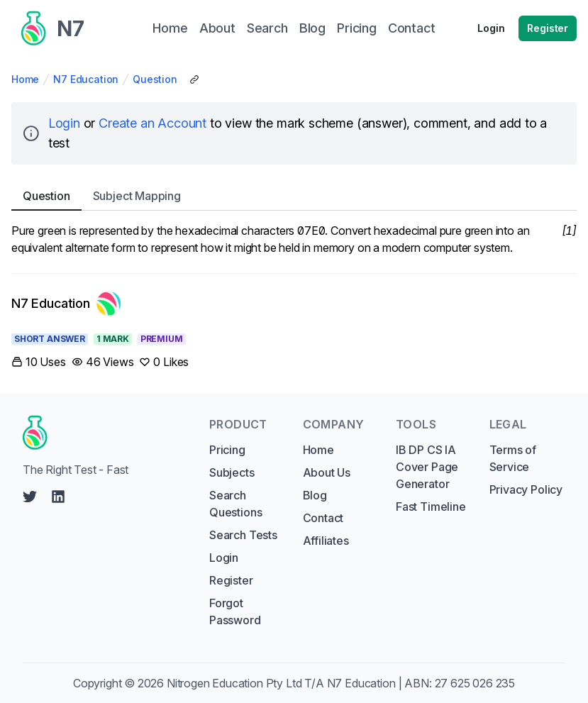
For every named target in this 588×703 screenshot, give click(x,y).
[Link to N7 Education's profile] (66, 304)
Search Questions (235, 504)
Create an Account (152, 123)
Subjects (232, 472)
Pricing (227, 450)
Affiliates (326, 541)
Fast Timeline (431, 507)
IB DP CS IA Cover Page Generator (427, 467)
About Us (327, 472)
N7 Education (86, 79)
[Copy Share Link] (194, 79)
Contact (323, 518)
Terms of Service (513, 458)
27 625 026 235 (475, 683)
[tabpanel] (294, 239)
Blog (315, 495)
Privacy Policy (526, 489)
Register (548, 28)
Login (491, 28)
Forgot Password (235, 611)
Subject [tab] (137, 196)
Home (25, 79)
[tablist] (294, 196)
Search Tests (243, 535)
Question (155, 79)
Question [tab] (46, 196)
